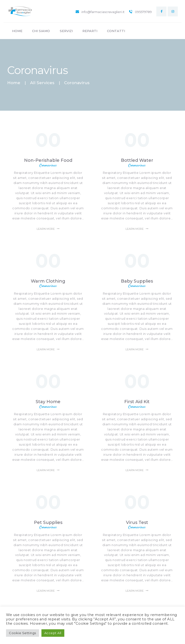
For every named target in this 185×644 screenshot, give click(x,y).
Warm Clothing (48, 281)
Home (14, 83)
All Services (42, 83)
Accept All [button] (53, 633)
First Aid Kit (137, 402)
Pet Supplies (48, 522)
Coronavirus (48, 166)
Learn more (46, 229)
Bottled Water (137, 160)
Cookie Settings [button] (23, 633)
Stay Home (48, 402)
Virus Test (137, 522)
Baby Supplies (137, 281)
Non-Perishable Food (48, 160)
